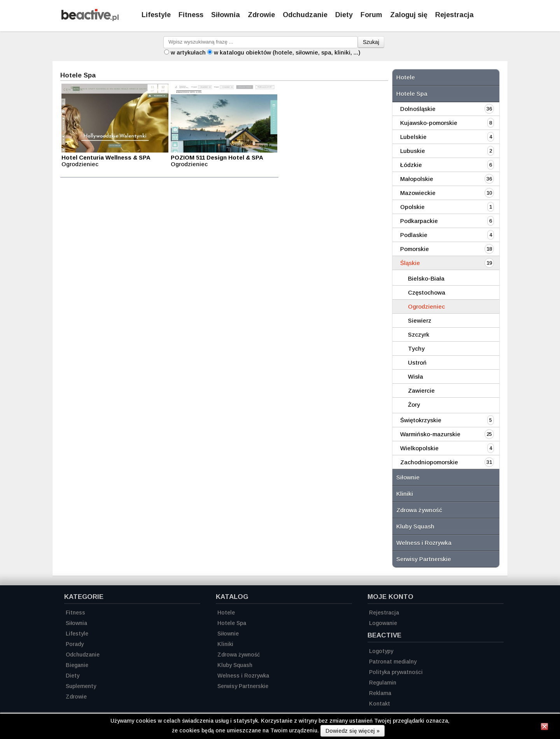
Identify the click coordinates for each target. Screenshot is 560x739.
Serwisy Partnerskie (424, 559)
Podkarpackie (419, 221)
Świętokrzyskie (421, 420)
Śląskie (410, 263)
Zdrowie (261, 15)
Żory (414, 405)
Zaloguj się (409, 15)
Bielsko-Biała (426, 278)
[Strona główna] (90, 19)
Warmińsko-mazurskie (430, 434)
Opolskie (412, 207)
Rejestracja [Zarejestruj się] (454, 15)
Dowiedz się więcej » (353, 731)
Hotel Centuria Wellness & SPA (106, 157)
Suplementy (81, 686)
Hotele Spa (412, 94)
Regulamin (383, 683)
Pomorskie (415, 249)
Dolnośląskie (418, 109)
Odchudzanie (305, 15)
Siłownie (408, 477)
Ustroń (417, 362)
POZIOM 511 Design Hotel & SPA (217, 157)
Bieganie (77, 665)
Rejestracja (384, 613)
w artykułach (188, 52)
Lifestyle (156, 15)
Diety (344, 15)
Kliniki (405, 494)
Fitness (191, 15)
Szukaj (371, 42)
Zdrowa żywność (419, 510)
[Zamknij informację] (544, 728)
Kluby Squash (415, 526)
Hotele (406, 77)
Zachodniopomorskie (429, 462)
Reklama (380, 693)
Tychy (416, 348)
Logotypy (381, 651)
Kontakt (380, 704)
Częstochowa (427, 292)
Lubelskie (413, 137)
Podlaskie (414, 235)
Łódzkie (411, 165)
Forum (371, 15)
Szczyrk (419, 334)
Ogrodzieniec (426, 306)
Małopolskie (417, 179)
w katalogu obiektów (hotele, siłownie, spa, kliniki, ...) (287, 52)
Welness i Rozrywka (424, 543)
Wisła (416, 377)
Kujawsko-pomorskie (429, 123)
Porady (75, 644)
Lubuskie (413, 151)
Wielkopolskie (419, 448)
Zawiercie (421, 391)
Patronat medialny (393, 662)
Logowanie (383, 623)
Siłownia (226, 15)
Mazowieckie (418, 193)
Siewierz (420, 320)
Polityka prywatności (396, 672)
